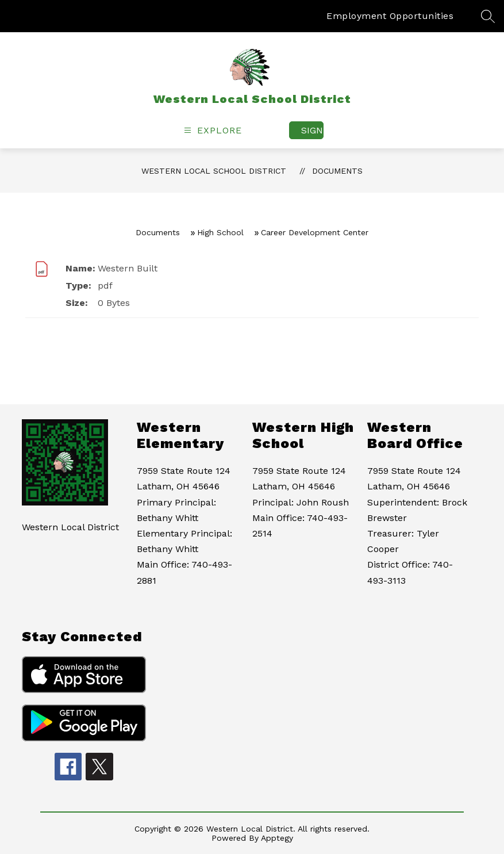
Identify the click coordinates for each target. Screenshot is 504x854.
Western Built (128, 268)
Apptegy (277, 838)
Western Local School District (214, 171)
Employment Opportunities (390, 16)
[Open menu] (211, 130)
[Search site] (488, 16)
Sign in (312, 130)
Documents (337, 171)
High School (220, 232)
